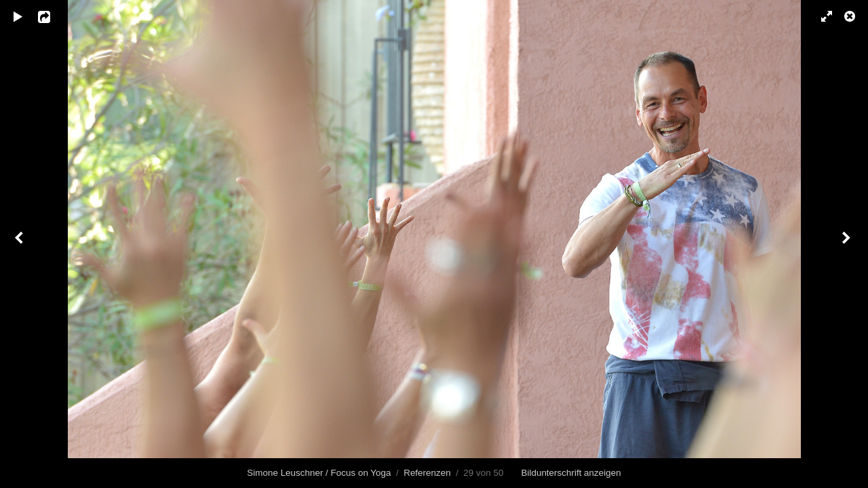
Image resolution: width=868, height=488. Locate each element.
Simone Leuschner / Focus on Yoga (319, 473)
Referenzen (427, 473)
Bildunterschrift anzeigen (571, 473)
